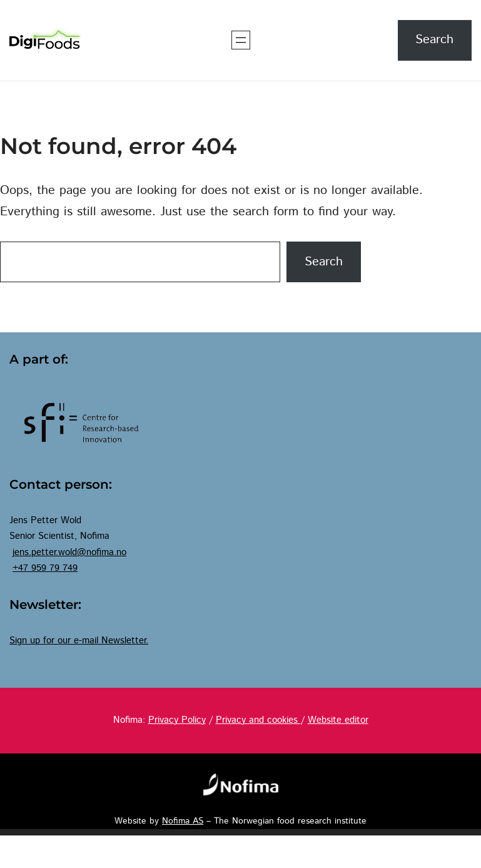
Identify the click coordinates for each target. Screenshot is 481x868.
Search (324, 262)
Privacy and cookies (258, 720)
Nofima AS (183, 821)
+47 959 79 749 (45, 568)
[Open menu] (241, 40)
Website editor (338, 720)
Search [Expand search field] (434, 40)
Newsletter (124, 641)
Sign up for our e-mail (55, 641)
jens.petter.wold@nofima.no (69, 553)
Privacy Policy (177, 720)
